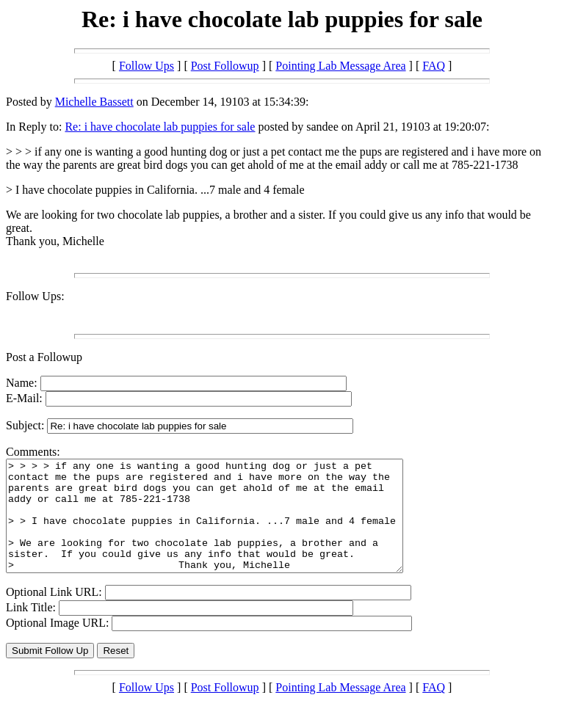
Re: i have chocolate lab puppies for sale (160, 127)
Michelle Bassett (94, 102)
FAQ (434, 66)
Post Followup (225, 66)
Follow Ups (147, 66)
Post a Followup (44, 357)
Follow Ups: (35, 296)
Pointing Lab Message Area (340, 66)
